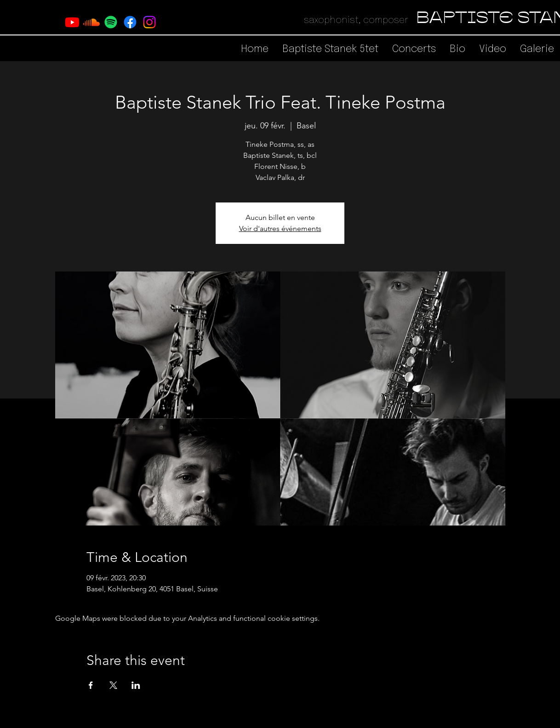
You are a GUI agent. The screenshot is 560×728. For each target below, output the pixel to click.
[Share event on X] (113, 685)
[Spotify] (111, 22)
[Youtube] (72, 22)
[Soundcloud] (91, 22)
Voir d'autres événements (280, 228)
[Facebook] (130, 22)
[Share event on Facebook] (91, 685)
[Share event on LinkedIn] (136, 685)
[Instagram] (149, 22)
